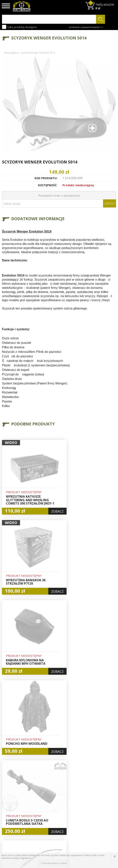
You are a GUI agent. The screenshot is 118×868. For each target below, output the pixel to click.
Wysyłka (37, 805)
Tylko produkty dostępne (19, 27)
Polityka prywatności (59, 812)
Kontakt (36, 823)
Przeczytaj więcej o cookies (54, 863)
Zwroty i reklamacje (39, 816)
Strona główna (11, 53)
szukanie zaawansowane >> (86, 27)
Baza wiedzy (36, 794)
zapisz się (103, 806)
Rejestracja (58, 801)
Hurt (54, 792)
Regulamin (38, 810)
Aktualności (39, 800)
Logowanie (58, 797)
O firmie (37, 787)
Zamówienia (59, 806)
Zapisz (110, 204)
